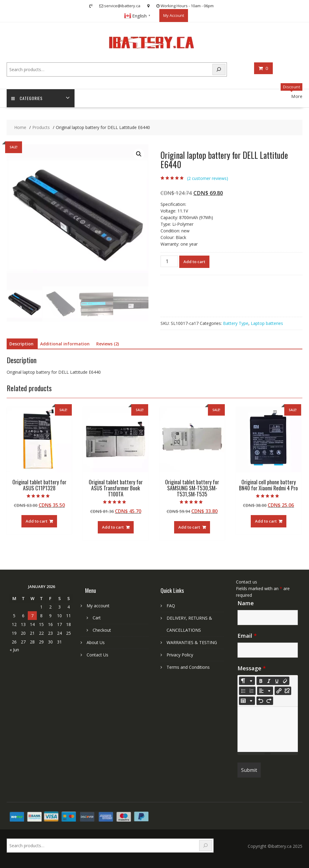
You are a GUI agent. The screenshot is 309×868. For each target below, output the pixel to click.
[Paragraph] (265, 691)
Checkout (102, 630)
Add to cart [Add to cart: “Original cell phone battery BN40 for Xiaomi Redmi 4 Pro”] (266, 521)
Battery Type (236, 323)
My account (98, 606)
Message (252, 668)
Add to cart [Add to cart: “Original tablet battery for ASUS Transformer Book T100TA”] (113, 527)
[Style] (247, 681)
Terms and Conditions (188, 667)
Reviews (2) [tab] (108, 344)
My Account (174, 15)
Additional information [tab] (65, 344)
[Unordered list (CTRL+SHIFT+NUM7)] (243, 691)
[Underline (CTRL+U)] (277, 681)
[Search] (219, 69)
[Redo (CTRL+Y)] (269, 701)
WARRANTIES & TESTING (192, 642)
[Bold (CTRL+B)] (261, 681)
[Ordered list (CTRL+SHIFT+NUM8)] (251, 691)
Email (247, 636)
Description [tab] (21, 344)
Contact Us (97, 655)
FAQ (171, 606)
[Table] (247, 701)
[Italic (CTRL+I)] (269, 681)
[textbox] (268, 729)
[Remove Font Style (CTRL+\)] (285, 681)
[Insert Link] (279, 691)
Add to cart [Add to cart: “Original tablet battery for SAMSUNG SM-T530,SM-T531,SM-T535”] (189, 527)
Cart (97, 618)
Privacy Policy (180, 655)
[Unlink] (287, 691)
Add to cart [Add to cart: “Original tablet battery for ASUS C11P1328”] (37, 521)
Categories (27, 98)
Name (246, 603)
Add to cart (194, 262)
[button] (139, 154)
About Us (96, 642)
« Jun (14, 650)
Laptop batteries (267, 323)
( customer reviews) (208, 178)
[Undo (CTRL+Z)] (261, 701)
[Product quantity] (169, 261)
